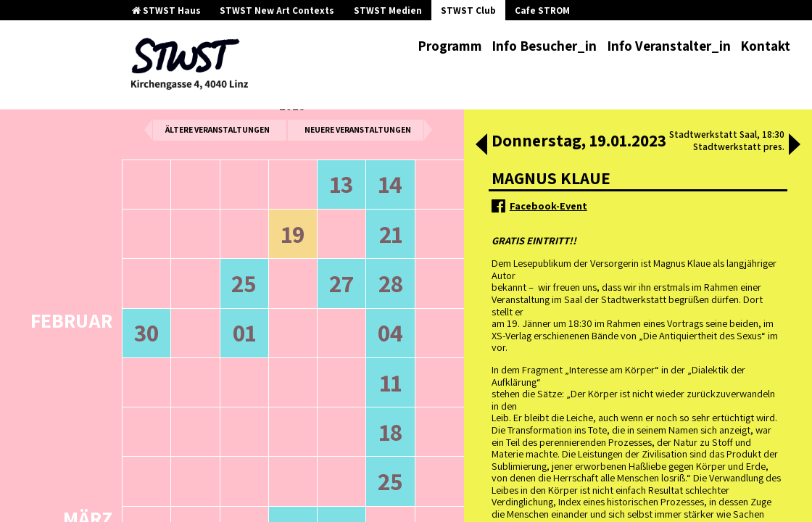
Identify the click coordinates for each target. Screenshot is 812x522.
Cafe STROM (542, 11)
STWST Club (468, 11)
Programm (450, 46)
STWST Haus (166, 11)
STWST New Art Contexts (277, 11)
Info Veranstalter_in (669, 46)
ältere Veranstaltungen (217, 129)
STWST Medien (388, 11)
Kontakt (765, 46)
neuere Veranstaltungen (358, 129)
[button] (481, 146)
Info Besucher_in (544, 46)
